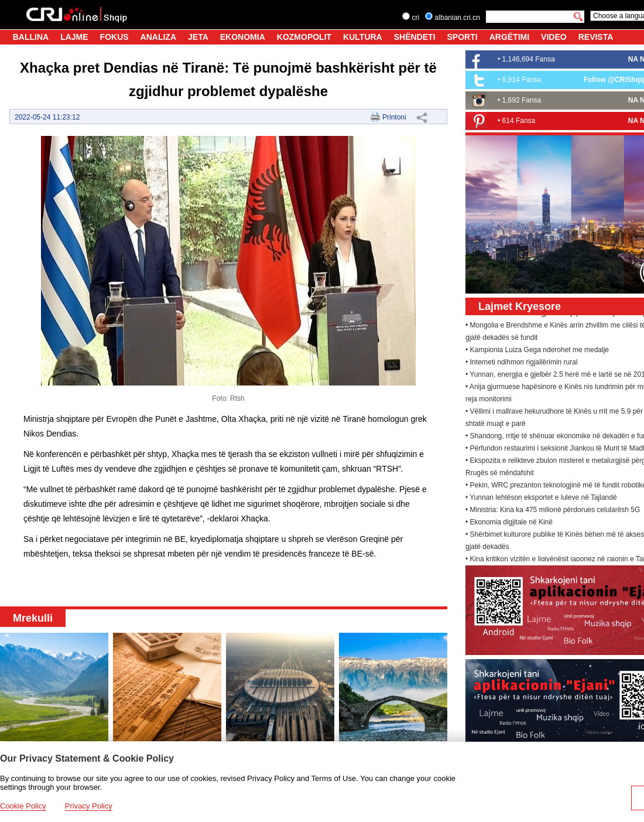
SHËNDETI (415, 37)
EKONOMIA (243, 37)
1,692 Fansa (522, 100)
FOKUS (114, 37)
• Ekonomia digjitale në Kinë (509, 523)
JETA (198, 37)
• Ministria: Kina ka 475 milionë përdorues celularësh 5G (553, 511)
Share (422, 117)
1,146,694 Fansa (529, 59)
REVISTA (596, 37)
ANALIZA (158, 37)
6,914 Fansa (522, 80)
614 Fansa (519, 121)
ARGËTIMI (509, 37)
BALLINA (31, 37)
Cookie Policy (23, 806)
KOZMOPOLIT (304, 37)
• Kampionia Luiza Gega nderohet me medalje (537, 351)
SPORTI (463, 37)
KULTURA (363, 37)
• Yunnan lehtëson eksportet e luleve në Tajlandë (541, 499)
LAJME (74, 37)
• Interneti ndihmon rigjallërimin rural (522, 363)
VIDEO (554, 37)
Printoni (394, 117)
